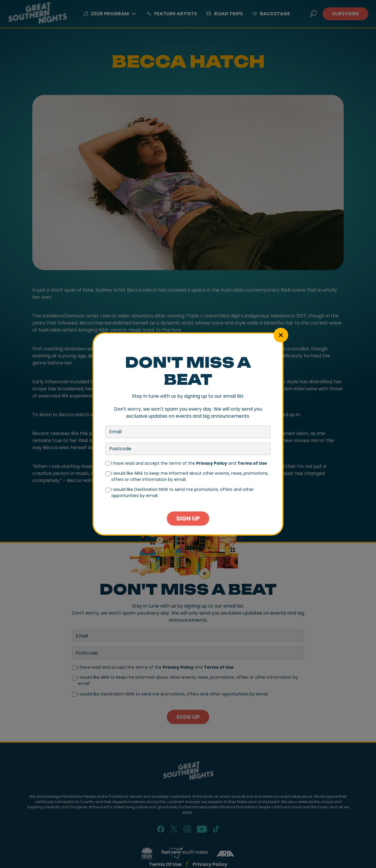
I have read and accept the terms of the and (189, 463)
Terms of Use (252, 463)
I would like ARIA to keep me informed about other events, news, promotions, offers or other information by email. (190, 476)
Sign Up (188, 519)
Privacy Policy (212, 463)
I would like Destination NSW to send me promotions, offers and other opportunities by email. (183, 492)
